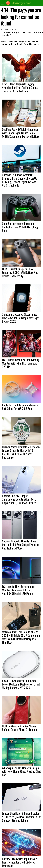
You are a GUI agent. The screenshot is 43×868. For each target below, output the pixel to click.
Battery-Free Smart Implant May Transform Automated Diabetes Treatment (19, 862)
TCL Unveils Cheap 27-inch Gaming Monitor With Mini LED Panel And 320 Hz (21, 363)
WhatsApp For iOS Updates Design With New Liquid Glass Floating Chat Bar (21, 771)
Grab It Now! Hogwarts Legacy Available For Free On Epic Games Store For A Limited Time (20, 87)
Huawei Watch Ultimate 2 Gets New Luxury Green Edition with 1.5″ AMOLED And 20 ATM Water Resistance (21, 452)
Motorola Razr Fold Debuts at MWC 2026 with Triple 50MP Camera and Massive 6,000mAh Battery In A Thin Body (21, 637)
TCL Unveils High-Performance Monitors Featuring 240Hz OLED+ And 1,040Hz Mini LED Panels (20, 590)
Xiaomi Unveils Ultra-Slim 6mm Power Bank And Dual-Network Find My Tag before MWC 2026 (21, 684)
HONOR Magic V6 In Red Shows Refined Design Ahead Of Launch (19, 728)
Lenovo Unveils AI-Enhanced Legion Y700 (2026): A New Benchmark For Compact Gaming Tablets (21, 817)
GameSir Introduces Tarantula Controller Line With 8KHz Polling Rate (20, 227)
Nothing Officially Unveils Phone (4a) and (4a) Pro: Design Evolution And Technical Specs (20, 545)
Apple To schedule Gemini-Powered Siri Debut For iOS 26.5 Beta (21, 407)
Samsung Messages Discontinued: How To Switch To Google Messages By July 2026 (21, 318)
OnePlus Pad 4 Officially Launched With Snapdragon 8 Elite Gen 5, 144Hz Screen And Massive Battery (21, 133)
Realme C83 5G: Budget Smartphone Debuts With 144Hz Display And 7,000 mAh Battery (19, 499)
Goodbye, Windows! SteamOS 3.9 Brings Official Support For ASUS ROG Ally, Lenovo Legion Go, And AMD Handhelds (20, 180)
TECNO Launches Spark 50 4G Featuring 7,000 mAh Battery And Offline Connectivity (20, 272)
